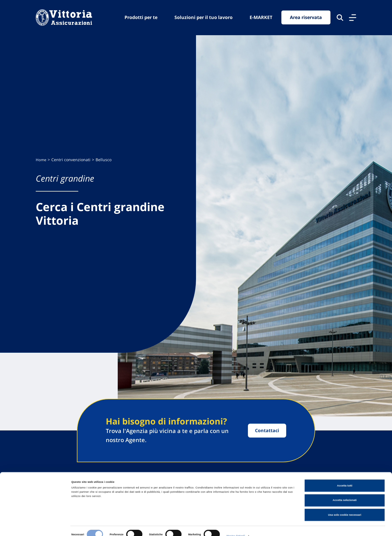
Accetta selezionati (345, 491)
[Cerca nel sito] (340, 18)
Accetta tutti (345, 476)
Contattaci (267, 430)
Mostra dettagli (236, 527)
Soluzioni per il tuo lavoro (204, 17)
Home (41, 160)
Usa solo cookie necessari (344, 505)
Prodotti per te (141, 17)
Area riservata (306, 18)
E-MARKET (261, 17)
